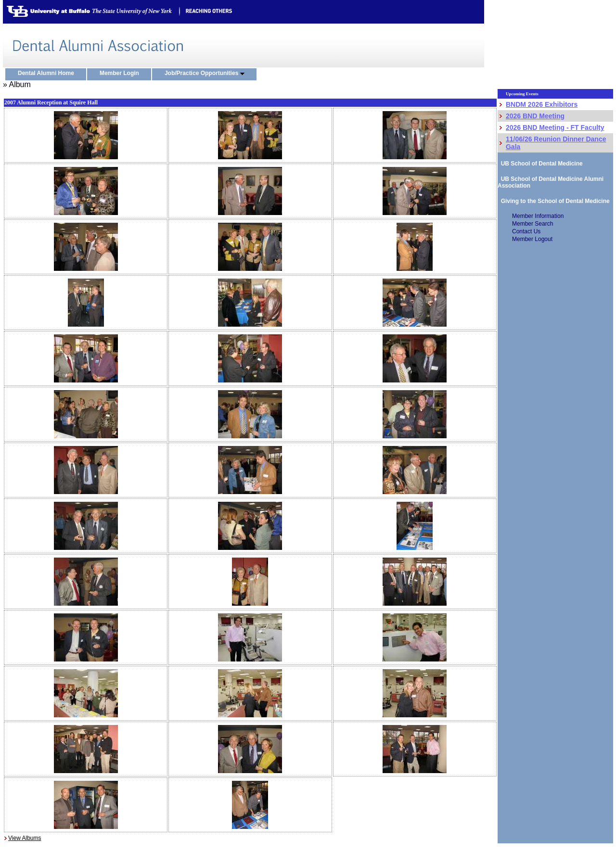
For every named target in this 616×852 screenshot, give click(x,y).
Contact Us (526, 231)
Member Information (538, 216)
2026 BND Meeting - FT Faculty (555, 127)
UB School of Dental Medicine (540, 164)
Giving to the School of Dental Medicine (554, 201)
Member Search (533, 224)
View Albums (25, 838)
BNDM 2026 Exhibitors (542, 104)
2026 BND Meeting (535, 116)
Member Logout (532, 239)
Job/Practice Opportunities (207, 74)
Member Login (122, 74)
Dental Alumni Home (48, 74)
